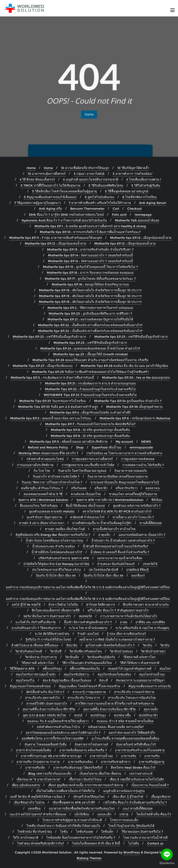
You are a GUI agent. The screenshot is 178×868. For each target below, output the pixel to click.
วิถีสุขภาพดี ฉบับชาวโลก (38, 663)
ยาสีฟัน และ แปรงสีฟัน (150, 622)
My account (124, 442)
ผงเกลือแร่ (138, 575)
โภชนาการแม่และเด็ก (124, 820)
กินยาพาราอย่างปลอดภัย (131, 471)
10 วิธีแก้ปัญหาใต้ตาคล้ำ (133, 168)
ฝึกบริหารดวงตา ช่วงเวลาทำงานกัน (146, 604)
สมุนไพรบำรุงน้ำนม (152, 674)
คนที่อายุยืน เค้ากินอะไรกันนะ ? (42, 488)
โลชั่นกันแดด (84, 831)
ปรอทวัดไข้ (150, 564)
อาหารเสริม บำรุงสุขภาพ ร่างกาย (38, 762)
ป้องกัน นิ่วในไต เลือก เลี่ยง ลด (56, 575)
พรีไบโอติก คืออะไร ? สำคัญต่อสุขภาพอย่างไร (118, 610)
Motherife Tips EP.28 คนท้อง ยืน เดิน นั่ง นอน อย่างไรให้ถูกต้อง (124, 366)
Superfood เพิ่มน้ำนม (107, 447)
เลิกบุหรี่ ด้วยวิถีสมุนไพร (89, 797)
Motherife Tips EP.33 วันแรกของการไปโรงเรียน (53, 401)
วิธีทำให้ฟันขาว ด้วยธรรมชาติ (140, 663)
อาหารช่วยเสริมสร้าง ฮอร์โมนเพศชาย (140, 750)
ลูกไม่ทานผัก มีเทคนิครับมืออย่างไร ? (110, 645)
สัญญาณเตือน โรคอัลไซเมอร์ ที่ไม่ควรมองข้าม (90, 686)
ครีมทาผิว (101, 488)
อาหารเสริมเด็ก (35, 767)
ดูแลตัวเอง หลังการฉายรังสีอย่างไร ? (137, 506)
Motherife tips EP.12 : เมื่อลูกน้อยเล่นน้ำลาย (141, 238)
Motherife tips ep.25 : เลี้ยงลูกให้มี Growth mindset (90, 354)
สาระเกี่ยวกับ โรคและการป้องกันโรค (132, 698)
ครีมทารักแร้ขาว (127, 488)
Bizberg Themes (89, 858)
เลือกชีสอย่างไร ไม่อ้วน (29, 802)
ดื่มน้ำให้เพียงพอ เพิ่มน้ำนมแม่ (85, 506)
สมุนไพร (165, 669)
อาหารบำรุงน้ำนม (101, 756)
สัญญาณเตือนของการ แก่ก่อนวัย (150, 686)
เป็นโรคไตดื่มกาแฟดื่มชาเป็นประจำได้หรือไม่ (66, 791)
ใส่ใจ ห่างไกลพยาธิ (26, 837)
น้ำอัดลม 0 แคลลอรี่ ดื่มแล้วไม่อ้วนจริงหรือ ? (120, 552)
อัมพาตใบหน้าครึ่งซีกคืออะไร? (136, 744)
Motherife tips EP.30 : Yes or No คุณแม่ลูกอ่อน (136, 377)
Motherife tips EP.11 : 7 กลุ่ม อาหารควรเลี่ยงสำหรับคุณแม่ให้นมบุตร (56, 238)
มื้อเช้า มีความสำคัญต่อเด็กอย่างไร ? (88, 622)
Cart (116, 209)
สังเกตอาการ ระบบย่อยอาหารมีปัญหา (140, 680)
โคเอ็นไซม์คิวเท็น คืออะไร (154, 814)
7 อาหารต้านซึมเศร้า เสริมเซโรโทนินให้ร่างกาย (100, 203)
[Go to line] (167, 854)
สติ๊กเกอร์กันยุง (52, 669)
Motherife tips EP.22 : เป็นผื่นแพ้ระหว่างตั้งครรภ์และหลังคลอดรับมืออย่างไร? (90, 325)
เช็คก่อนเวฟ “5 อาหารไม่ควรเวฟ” (39, 779)
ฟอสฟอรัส (85, 616)
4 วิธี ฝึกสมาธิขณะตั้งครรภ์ (37, 179)
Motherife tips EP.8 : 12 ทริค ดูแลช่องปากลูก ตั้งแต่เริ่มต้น (90, 430)
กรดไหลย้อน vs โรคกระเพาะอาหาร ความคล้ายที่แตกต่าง (124, 453)
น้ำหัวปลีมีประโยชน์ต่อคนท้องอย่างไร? (57, 552)
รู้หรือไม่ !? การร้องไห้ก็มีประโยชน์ (48, 639)
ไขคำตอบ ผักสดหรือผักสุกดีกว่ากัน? (41, 843)
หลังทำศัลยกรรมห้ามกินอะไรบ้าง (58, 727)
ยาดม (124, 622)
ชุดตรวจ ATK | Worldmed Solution (43, 500)
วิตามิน (147, 645)
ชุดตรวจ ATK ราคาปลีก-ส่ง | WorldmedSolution (110, 500)
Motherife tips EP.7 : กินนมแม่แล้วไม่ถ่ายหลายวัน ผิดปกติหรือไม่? (90, 424)
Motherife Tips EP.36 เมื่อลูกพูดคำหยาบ (134, 407)
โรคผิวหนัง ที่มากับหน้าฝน (35, 831)
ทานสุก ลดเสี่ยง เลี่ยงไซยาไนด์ (65, 529)
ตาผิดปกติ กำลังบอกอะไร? (87, 517)
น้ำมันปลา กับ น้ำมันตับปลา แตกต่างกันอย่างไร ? (123, 540)
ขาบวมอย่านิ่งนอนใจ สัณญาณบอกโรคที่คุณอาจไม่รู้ (125, 482)
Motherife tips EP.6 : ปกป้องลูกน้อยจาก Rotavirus (135, 418)
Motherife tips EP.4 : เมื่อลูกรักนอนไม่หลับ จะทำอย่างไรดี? (90, 412)
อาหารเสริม (129, 756)
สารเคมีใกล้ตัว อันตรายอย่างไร (47, 703)
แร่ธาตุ (124, 814)
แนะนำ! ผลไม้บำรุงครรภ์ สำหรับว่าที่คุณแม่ (38, 814)
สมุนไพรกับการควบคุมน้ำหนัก (36, 674)
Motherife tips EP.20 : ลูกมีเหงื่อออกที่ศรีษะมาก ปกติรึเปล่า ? (90, 313)
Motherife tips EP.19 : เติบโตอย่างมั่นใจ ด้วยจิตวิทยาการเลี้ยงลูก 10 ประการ (90, 290)
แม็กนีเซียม (82, 814)
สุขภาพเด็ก (151, 709)
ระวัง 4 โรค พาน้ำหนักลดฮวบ (88, 628)
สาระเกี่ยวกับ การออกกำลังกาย (134, 692)
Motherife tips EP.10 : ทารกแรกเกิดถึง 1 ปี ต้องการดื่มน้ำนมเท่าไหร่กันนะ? (90, 232)
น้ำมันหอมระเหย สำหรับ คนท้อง (53, 546)
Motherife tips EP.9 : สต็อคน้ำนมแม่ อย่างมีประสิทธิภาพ (69, 442)
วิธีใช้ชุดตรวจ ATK (22, 669)
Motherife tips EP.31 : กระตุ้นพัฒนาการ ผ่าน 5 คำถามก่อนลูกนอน (90, 383)
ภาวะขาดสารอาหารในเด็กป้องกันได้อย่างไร (129, 616)
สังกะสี (103, 680)
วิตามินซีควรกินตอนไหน (86, 651)
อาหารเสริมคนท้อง (80, 762)
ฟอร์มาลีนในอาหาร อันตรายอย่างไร (47, 616)
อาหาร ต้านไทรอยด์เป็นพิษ (34, 750)
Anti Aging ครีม (51, 209)
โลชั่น (64, 831)
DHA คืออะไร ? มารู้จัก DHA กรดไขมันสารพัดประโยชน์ (66, 215)
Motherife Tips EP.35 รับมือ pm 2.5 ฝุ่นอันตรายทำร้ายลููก (58, 407)
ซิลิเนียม (157, 500)
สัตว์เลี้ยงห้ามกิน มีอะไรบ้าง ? (45, 692)
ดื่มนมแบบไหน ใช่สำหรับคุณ (39, 506)
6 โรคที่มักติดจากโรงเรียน (140, 197)
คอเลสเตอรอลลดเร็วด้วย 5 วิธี (43, 494)
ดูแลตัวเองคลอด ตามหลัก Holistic (52, 511)
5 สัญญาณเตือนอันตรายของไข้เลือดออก (50, 197)
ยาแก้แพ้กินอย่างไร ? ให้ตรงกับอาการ (36, 628)
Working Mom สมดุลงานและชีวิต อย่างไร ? (48, 453)
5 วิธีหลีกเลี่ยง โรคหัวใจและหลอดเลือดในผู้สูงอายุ (65, 191)
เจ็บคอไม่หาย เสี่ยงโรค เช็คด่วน (100, 773)
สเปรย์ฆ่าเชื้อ (122, 715)
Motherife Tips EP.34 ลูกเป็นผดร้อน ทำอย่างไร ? (128, 401)
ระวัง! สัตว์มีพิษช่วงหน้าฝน (52, 634)
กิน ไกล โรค (42, 471)
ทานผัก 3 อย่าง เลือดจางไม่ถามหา (42, 523)
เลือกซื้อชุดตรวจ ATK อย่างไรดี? (74, 802)
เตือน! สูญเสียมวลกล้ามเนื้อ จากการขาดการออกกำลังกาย (86, 785)
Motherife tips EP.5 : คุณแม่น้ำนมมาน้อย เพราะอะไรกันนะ (51, 418)
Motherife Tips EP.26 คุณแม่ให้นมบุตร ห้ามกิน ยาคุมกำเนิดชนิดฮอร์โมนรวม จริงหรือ (90, 360)
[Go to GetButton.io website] (167, 863)
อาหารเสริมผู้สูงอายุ (151, 762)
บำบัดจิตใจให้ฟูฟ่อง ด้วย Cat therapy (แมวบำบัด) (56, 564)
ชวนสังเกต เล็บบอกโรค (86, 494)
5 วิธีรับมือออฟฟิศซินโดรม (106, 185)
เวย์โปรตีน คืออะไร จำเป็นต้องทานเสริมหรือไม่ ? (135, 802)
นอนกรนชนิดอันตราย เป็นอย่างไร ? (142, 535)
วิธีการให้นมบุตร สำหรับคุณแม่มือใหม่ (87, 663)
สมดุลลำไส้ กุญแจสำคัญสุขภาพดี (130, 669)
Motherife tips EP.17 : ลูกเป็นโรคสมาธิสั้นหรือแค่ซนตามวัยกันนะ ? (90, 279)
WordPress (132, 852)
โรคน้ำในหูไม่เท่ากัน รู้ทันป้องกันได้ (131, 826)
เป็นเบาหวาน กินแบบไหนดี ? (150, 785)
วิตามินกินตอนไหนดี (29, 651)
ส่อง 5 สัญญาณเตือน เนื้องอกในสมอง (67, 680)
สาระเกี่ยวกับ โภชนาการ (84, 698)
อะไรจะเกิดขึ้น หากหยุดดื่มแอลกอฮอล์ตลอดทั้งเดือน (125, 738)
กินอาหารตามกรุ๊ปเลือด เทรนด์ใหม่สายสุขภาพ (118, 476)
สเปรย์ (78, 715)
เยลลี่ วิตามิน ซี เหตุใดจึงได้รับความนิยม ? (38, 797)
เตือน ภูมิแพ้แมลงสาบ (26, 785)
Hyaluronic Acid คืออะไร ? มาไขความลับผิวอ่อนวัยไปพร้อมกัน (64, 220)
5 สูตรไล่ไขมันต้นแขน (100, 197)
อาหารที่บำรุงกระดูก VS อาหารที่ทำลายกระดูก (51, 756)
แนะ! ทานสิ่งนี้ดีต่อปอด (138, 808)
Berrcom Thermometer (87, 209)
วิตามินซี (56, 651)
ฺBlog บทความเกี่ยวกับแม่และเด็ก (50, 773)
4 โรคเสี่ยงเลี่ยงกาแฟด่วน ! (144, 179)
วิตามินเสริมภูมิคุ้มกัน (101, 657)
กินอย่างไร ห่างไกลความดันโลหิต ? (56, 476)
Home (89, 114)
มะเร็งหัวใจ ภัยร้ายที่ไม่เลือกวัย (36, 622)
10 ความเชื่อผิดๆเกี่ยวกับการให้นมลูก (85, 168)
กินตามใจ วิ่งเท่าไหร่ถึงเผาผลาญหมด (82, 471)
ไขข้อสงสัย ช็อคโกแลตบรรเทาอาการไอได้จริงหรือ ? (81, 837)
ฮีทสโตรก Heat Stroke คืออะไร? (133, 767)
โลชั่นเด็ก (107, 831)
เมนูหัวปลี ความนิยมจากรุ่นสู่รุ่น (124, 791)
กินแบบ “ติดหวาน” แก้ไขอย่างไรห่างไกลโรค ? (52, 482)
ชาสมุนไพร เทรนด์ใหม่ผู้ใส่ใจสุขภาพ (133, 494)
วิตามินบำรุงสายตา (153, 651)
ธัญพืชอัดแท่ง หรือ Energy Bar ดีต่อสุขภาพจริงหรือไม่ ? (53, 535)
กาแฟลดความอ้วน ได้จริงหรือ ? (143, 465)
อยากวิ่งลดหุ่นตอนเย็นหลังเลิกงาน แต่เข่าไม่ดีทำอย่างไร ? (63, 733)
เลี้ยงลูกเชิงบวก (161, 797)
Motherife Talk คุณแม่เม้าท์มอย (137, 220)
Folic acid (119, 215)
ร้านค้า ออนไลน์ (88, 634)
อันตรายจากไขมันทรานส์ (91, 744)
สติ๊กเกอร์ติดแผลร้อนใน (85, 669)
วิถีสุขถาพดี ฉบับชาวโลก (139, 657)
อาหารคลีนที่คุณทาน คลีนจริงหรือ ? (83, 750)
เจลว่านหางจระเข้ (141, 773)
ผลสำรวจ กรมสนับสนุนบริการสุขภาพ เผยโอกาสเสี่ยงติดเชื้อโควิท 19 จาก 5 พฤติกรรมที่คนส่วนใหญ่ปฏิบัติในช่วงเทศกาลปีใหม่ (88, 587)
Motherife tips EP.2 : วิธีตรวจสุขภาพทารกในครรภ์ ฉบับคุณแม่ (90, 308)
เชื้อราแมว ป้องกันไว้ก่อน (85, 779)
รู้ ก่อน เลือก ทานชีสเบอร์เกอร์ (126, 634)
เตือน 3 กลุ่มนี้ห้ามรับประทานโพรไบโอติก (137, 779)
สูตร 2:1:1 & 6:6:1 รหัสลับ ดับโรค (44, 715)
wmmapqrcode (141, 447)
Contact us (155, 843)
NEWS (146, 442)
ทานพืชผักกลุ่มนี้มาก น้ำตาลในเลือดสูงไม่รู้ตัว (102, 523)
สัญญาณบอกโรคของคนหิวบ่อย (30, 686)
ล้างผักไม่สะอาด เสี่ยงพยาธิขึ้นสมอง (35, 645)
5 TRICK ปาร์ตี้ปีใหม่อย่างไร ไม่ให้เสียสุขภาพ (51, 185)
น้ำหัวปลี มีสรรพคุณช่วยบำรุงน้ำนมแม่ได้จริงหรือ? (116, 546)
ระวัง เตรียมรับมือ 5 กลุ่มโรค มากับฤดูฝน (142, 628)
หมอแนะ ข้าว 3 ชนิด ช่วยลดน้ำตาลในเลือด (125, 721)
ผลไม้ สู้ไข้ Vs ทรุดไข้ (26, 604)
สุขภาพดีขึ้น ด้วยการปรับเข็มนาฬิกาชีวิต (49, 709)
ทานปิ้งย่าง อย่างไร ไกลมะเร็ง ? (133, 517)
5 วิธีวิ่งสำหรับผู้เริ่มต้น (146, 185)
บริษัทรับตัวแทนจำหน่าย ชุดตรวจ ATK (64, 558)
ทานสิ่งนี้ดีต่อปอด (151, 523)
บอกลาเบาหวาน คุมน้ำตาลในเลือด (120, 558)
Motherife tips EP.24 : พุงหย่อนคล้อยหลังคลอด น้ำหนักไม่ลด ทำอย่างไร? (90, 348)
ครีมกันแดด (79, 488)
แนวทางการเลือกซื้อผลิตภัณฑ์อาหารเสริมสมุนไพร (82, 808)
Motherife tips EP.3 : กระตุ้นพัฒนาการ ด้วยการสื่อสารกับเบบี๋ (52, 377)
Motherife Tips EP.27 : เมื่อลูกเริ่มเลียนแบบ (43, 366)
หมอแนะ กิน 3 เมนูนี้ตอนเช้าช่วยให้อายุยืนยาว (58, 721)
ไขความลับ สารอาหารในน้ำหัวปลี (145, 837)
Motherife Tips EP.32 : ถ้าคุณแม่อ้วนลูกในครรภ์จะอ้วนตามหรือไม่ (90, 389)
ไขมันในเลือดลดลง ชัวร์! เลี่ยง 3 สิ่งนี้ (96, 843)
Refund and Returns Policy (48, 447)
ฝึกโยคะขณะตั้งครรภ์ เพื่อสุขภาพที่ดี (56, 610)
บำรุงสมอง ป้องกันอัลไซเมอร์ (116, 564)
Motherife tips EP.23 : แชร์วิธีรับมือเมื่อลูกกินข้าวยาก (49, 337)
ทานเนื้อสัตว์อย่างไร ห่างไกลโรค (114, 529)
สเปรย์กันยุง (98, 715)
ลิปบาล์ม (72, 645)
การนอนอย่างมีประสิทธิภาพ (35, 465)
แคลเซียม (34, 808)
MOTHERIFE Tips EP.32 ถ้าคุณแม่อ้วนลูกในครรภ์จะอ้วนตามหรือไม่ (90, 395)
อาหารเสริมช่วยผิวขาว (116, 762)
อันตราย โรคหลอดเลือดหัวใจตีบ (46, 744)
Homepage (143, 215)
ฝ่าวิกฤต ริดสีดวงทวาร (101, 604)
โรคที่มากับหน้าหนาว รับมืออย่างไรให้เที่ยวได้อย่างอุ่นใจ (63, 826)
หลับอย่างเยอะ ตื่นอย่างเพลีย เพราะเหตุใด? (116, 727)
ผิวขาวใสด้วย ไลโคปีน (63, 604)
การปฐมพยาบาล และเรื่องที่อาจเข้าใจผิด (88, 465)
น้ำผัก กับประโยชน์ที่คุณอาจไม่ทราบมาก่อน (54, 540)
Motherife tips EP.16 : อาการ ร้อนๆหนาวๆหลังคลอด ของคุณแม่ (90, 273)
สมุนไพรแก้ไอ (25, 680)
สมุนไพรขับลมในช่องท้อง (114, 674)
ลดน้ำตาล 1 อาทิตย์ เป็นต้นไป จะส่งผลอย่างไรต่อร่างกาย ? (117, 639)
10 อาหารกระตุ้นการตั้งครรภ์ (47, 174)
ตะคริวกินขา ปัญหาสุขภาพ (44, 517)
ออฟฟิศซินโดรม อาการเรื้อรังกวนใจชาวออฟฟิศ (52, 738)
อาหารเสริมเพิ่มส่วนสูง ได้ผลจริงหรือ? (78, 767)
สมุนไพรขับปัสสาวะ (77, 674)
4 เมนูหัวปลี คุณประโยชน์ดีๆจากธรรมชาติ (91, 179)
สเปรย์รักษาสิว (148, 715)
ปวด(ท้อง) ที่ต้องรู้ (137, 570)
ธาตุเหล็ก (104, 535)
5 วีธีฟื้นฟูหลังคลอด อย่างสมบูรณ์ (127, 191)
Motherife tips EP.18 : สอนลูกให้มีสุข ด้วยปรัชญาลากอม (90, 284)
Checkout (134, 209)
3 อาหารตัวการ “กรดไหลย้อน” (133, 174)
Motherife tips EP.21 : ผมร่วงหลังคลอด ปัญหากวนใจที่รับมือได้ (90, 319)
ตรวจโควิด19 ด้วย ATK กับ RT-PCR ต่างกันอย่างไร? (117, 511)
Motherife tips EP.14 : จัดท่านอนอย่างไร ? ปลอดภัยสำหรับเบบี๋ (90, 255)
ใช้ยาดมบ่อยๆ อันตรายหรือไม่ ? (142, 831)
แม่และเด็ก (104, 814)
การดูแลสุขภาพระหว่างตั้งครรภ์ (92, 459)
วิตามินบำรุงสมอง (121, 651)
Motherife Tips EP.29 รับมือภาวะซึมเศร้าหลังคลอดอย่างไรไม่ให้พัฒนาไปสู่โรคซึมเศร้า (90, 372)
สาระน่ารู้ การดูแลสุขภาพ (89, 692)
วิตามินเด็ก (72, 657)
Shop (80, 447)
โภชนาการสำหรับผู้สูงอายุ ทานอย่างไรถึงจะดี (72, 820)
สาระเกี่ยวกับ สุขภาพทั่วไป (42, 698)
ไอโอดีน (134, 843)
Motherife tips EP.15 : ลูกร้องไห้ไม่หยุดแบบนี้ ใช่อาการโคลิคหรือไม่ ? (90, 267)
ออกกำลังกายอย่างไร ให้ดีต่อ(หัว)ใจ (132, 733)
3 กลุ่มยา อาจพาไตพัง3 (89, 174)
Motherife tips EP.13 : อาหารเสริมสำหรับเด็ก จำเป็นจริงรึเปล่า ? (90, 249)
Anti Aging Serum (153, 203)
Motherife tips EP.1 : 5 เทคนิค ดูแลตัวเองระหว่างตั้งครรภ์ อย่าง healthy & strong (90, 226)
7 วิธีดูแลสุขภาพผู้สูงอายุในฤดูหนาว (38, 203)
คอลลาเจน (153, 488)
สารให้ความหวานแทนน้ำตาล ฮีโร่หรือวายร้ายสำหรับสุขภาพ (115, 703)
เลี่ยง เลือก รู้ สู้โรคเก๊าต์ (128, 797)
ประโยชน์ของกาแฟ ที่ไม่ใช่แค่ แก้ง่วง (56, 570)
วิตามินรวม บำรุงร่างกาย (41, 657)
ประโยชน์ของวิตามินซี (103, 570)
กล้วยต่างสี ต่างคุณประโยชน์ (45, 459)
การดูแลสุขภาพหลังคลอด (138, 459)
